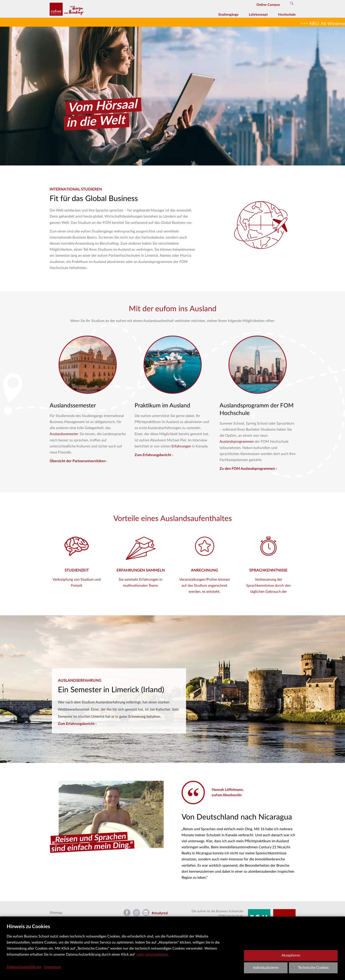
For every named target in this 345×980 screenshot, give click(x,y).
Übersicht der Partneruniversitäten (78, 461)
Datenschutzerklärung (24, 967)
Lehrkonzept (258, 15)
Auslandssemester (64, 434)
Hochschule (287, 15)
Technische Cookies (313, 968)
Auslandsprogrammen (237, 442)
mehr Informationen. (153, 955)
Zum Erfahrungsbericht (153, 455)
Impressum (53, 967)
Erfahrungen (182, 446)
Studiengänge (228, 15)
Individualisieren (266, 968)
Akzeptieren (291, 955)
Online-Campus (268, 5)
